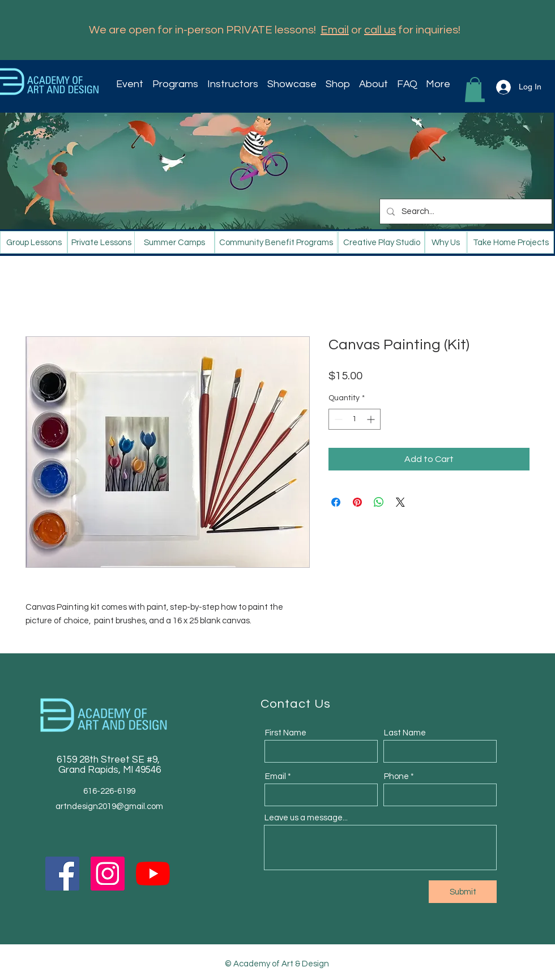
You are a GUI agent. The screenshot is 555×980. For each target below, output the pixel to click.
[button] (177, 84)
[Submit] (463, 892)
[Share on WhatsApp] (379, 502)
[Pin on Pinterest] (357, 502)
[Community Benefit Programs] (276, 242)
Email (335, 30)
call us (380, 30)
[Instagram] (108, 874)
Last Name (405, 733)
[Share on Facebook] (336, 502)
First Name (286, 733)
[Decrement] (337, 419)
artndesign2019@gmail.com (109, 806)
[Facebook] (62, 874)
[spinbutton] (355, 419)
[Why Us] (446, 242)
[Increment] (372, 419)
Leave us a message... (306, 818)
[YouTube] (153, 874)
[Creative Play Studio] (381, 242)
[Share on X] (400, 502)
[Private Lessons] (101, 242)
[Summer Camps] (174, 242)
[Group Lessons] (34, 242)
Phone (396, 776)
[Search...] (465, 211)
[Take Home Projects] (511, 242)
